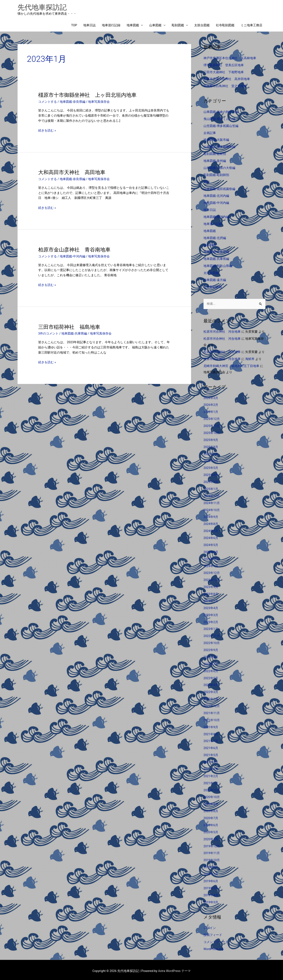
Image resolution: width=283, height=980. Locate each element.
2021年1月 (211, 781)
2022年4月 (211, 684)
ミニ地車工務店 (251, 26)
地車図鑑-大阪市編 (216, 140)
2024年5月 (211, 544)
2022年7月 (211, 663)
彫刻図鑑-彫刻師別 (216, 175)
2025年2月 (211, 481)
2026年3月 (211, 398)
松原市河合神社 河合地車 (222, 332)
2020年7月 (211, 816)
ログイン (210, 926)
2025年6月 (211, 460)
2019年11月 (212, 851)
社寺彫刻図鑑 (225, 26)
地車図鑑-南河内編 (216, 217)
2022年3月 (211, 691)
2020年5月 (211, 830)
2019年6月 (211, 879)
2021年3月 (211, 767)
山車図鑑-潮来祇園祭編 (219, 147)
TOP (74, 26)
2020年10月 (212, 795)
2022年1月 (211, 698)
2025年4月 (211, 474)
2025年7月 (211, 453)
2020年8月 (211, 809)
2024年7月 (211, 530)
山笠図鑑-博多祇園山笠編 (221, 126)
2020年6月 (211, 823)
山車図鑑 (155, 26)
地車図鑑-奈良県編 (73, 102)
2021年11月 (212, 712)
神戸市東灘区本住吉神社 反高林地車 (230, 59)
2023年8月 (211, 593)
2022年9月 (211, 649)
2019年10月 (212, 858)
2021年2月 (211, 774)
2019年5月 (211, 886)
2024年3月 (211, 551)
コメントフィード (216, 940)
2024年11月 (212, 502)
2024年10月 (212, 509)
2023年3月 (211, 614)
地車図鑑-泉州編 (215, 161)
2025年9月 (211, 440)
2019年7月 (211, 872)
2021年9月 (211, 725)
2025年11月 (212, 425)
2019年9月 (211, 865)
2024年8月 (211, 523)
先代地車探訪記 (43, 7)
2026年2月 (211, 405)
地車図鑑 (133, 26)
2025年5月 (211, 467)
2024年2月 (211, 558)
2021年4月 (211, 760)
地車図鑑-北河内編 (216, 196)
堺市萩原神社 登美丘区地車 (224, 66)
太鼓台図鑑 (202, 26)
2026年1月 (211, 412)
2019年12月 (212, 844)
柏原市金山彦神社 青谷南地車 (76, 250)
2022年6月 (211, 670)
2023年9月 (211, 586)
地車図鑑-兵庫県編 (74, 334)
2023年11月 (212, 579)
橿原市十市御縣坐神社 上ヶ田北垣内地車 (89, 96)
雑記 (207, 182)
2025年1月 (211, 488)
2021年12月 (212, 705)
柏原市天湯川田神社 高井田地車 (227, 79)
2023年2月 (211, 621)
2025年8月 (211, 446)
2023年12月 (212, 572)
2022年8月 (211, 656)
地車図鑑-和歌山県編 (218, 266)
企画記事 (210, 133)
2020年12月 (212, 788)
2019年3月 (211, 900)
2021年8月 (211, 733)
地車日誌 (89, 26)
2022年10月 (212, 642)
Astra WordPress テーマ (174, 969)
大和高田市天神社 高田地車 (73, 173)
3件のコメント (48, 334)
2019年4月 (211, 893)
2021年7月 (211, 740)
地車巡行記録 (111, 26)
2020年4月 (211, 837)
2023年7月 (211, 600)
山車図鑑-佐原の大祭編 (219, 168)
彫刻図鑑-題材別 (215, 154)
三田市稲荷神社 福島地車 (70, 327)
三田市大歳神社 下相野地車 (224, 73)
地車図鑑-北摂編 (215, 238)
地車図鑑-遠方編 (215, 280)
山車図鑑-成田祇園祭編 (219, 189)
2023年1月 (211, 628)
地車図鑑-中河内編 (73, 257)
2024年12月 (212, 495)
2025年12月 (212, 418)
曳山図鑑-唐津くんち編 (219, 119)
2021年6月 (211, 747)
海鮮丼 (250, 359)
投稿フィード (213, 933)
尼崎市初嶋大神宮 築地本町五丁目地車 (231, 366)
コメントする (48, 102)
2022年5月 (211, 677)
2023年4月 (211, 607)
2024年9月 (211, 516)
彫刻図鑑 (178, 26)
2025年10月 (212, 433)
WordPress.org (214, 947)
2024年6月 (211, 537)
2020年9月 (211, 802)
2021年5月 (211, 753)
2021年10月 (212, 719)
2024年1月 (211, 565)
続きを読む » (47, 131)
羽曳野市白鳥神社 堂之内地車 (225, 86)
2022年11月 (212, 635)
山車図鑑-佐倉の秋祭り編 (221, 112)
